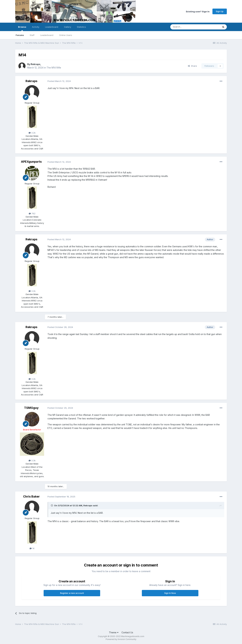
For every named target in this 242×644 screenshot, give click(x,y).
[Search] (187, 27)
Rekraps (36, 64)
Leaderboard (47, 35)
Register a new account (72, 593)
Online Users (66, 35)
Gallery (68, 27)
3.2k (32, 133)
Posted (59, 81)
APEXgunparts (31, 162)
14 (32, 548)
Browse (22, 28)
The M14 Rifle (54, 68)
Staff (32, 35)
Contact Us (127, 632)
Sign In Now (170, 593)
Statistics (81, 27)
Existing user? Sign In (198, 11)
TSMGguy (31, 408)
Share (192, 66)
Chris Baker (31, 496)
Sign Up (220, 11)
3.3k (32, 460)
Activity (36, 27)
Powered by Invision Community (121, 639)
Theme (114, 632)
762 (32, 213)
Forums (20, 35)
